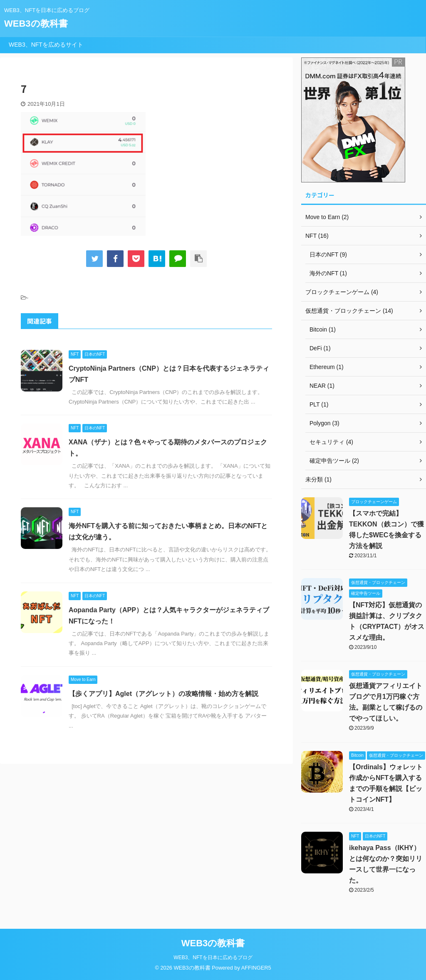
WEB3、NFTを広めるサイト (46, 45)
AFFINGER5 (256, 968)
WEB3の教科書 (36, 24)
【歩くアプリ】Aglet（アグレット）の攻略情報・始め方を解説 (163, 694)
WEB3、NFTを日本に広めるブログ (213, 958)
